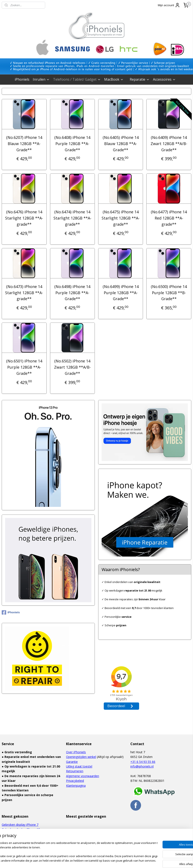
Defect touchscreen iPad (19, 839)
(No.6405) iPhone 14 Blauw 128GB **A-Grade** (121, 144)
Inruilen (41, 79)
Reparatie (140, 79)
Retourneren (75, 771)
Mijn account (169, 5)
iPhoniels (22, 79)
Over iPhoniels (76, 752)
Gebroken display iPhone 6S (21, 829)
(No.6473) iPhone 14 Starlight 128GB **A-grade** (24, 292)
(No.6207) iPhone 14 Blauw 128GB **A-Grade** (24, 144)
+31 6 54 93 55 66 (143, 762)
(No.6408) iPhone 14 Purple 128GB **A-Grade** (72, 144)
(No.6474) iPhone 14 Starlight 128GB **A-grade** (72, 218)
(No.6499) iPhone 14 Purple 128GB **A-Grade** (121, 292)
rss (87, 860)
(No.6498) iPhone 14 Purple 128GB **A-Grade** (72, 292)
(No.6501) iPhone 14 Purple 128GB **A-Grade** (24, 367)
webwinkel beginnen (103, 860)
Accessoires (164, 79)
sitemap (78, 860)
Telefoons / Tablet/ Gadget (77, 79)
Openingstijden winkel (81, 757)
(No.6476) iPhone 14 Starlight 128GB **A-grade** (24, 218)
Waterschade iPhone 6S (18, 834)
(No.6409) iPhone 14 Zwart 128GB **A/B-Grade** (169, 144)
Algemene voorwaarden (83, 776)
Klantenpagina (76, 786)
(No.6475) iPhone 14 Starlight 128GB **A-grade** (121, 218)
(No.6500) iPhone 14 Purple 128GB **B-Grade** (169, 292)
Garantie (72, 762)
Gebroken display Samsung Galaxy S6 (27, 844)
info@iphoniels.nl (142, 766)
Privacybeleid (75, 781)
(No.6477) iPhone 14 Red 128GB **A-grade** (169, 218)
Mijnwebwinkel (140, 860)
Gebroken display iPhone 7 (20, 825)
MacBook (114, 79)
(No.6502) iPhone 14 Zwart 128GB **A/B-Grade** (72, 367)
